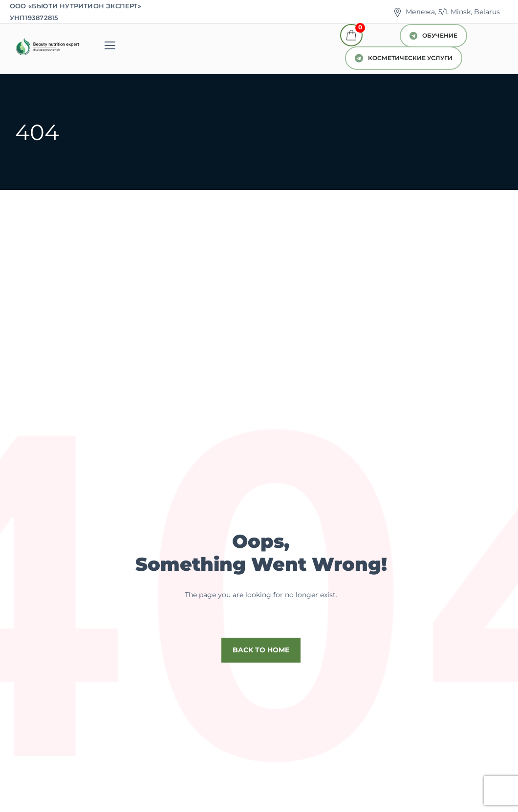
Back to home (261, 650)
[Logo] (47, 47)
